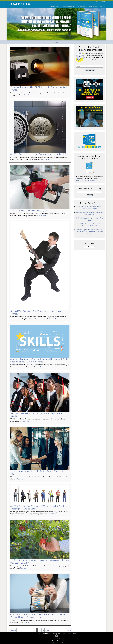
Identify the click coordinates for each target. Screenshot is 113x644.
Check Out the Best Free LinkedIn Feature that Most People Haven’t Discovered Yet (38, 616)
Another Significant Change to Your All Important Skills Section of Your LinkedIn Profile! (39, 360)
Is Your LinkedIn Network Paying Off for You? (34, 210)
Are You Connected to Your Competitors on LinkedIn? (38, 154)
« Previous (12, 630)
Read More (28, 95)
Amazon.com (80, 180)
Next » (69, 630)
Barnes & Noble (90, 180)
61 (48, 630)
